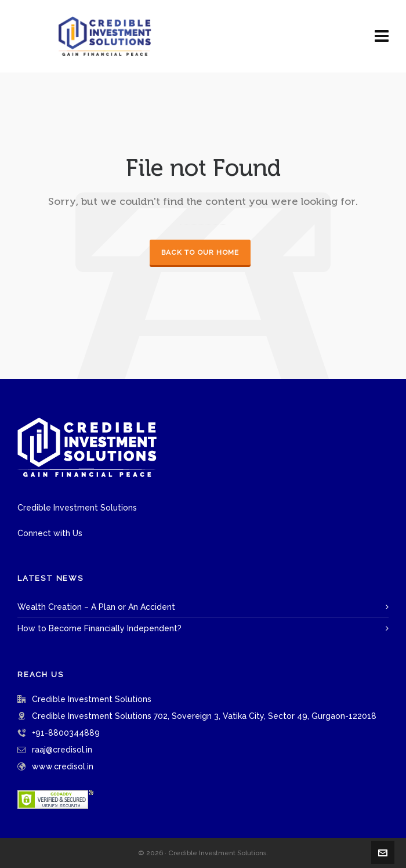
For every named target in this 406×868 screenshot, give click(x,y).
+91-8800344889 (66, 733)
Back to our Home (200, 252)
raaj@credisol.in (62, 750)
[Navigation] (382, 36)
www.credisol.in (63, 766)
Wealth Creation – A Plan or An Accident (96, 607)
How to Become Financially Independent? (99, 628)
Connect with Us (50, 533)
